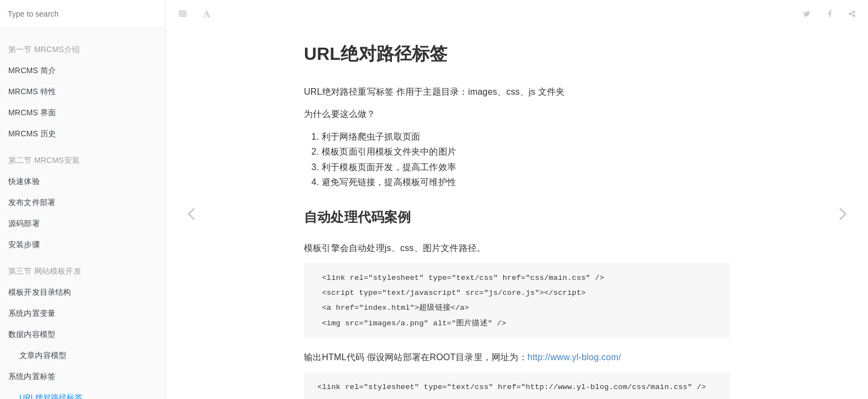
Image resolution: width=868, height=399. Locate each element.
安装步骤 (24, 244)
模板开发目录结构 (40, 292)
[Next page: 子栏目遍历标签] (843, 213)
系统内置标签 (32, 376)
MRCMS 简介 (32, 70)
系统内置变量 (32, 313)
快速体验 (24, 181)
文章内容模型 (43, 355)
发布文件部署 (32, 202)
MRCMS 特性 (32, 91)
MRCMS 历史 (32, 134)
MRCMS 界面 (32, 112)
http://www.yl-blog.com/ (574, 329)
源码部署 (24, 223)
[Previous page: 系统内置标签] (191, 213)
